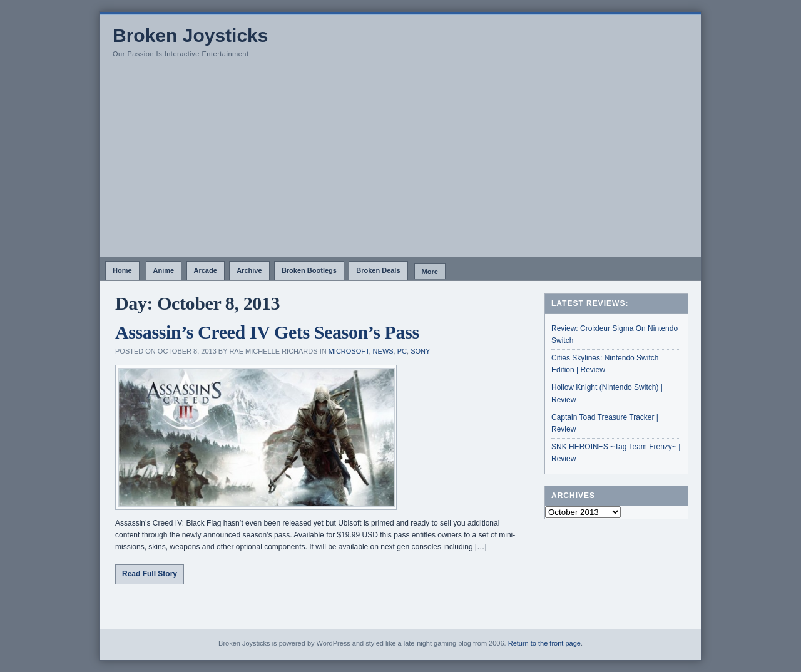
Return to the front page (544, 643)
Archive (249, 270)
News (383, 351)
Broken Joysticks (190, 35)
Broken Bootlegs (309, 270)
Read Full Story (150, 574)
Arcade (206, 270)
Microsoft (349, 351)
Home (122, 270)
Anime (164, 270)
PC (402, 351)
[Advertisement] (400, 163)
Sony (420, 351)
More (430, 272)
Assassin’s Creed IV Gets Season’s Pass (267, 332)
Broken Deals (378, 270)
